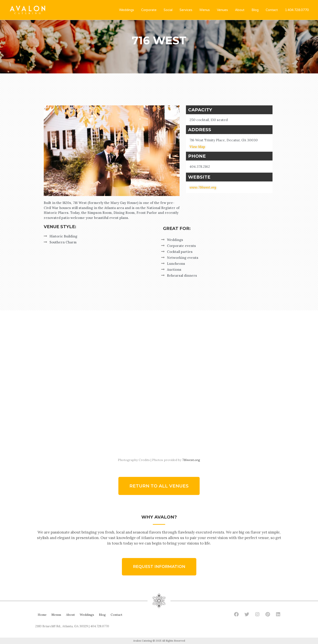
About (240, 10)
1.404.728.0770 (297, 10)
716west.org (191, 460)
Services (186, 10)
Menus (205, 10)
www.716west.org (203, 187)
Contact (272, 10)
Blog (255, 10)
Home (42, 615)
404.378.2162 (200, 167)
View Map (197, 147)
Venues (222, 10)
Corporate (149, 10)
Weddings (127, 10)
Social (168, 10)
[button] (159, 486)
